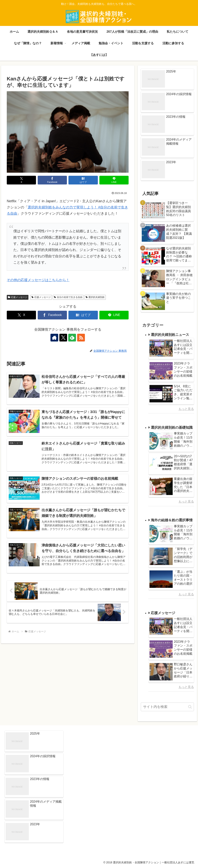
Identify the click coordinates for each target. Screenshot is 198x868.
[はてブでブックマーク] (83, 180)
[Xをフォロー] (63, 338)
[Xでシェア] (21, 180)
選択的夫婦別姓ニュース (170, 335)
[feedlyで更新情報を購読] (72, 338)
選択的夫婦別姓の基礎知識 (172, 428)
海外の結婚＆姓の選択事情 (172, 520)
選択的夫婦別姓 (95, 297)
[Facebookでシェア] (52, 180)
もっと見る (186, 409)
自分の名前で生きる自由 (68, 297)
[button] (190, 707)
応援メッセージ (18, 297)
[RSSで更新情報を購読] (81, 338)
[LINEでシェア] (114, 180)
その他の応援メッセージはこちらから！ (38, 280)
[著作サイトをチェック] (54, 338)
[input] (167, 707)
